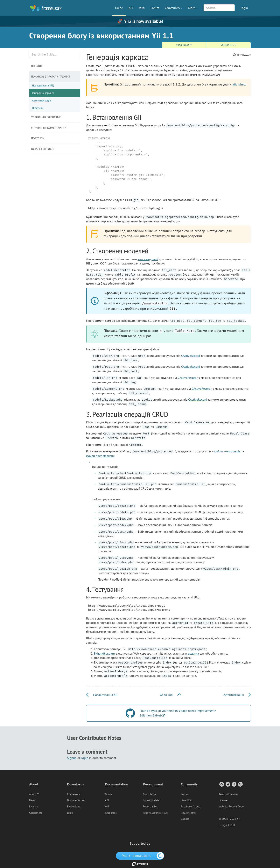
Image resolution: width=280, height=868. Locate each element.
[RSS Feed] (240, 784)
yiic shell (239, 84)
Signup (72, 758)
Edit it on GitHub (151, 715)
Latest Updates (152, 800)
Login (244, 8)
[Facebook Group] (234, 784)
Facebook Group (191, 806)
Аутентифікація (42, 100)
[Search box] (55, 54)
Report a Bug (151, 806)
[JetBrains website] (140, 864)
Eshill (232, 825)
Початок (37, 66)
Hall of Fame (188, 813)
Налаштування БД (43, 85)
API (131, 8)
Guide (119, 8)
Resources (111, 813)
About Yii (35, 794)
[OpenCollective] (140, 855)
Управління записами (46, 117)
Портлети (38, 138)
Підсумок (38, 108)
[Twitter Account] (228, 784)
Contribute (149, 794)
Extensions (74, 806)
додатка (193, 653)
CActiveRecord (191, 356)
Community (174, 8)
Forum (155, 8)
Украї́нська (184, 45)
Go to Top (171, 695)
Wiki (142, 8)
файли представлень (100, 456)
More (193, 8)
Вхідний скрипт (105, 653)
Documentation (76, 800)
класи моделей (148, 259)
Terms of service (228, 794)
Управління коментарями (49, 128)
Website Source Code (231, 806)
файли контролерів (227, 451)
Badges (185, 819)
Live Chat (186, 800)
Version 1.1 (228, 45)
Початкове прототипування (51, 77)
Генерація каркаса (43, 93)
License (34, 806)
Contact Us (36, 813)
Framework (74, 794)
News (32, 800)
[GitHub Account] (221, 784)
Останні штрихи (42, 149)
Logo (70, 813)
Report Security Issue (155, 813)
